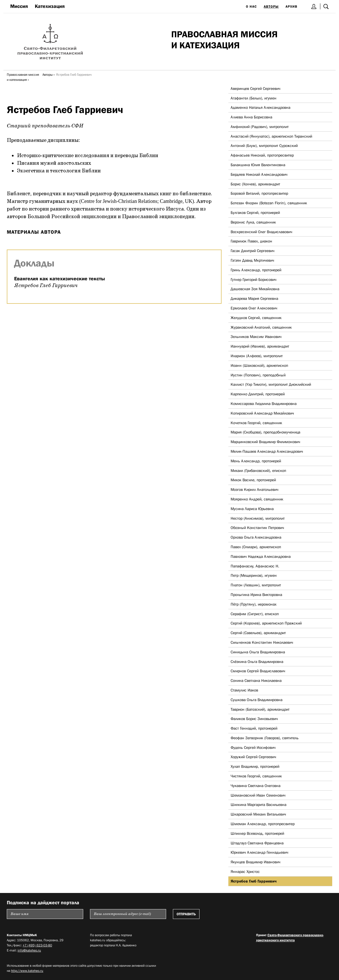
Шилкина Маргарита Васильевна (258, 805)
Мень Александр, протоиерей (256, 461)
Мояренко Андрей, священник (257, 499)
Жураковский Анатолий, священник (261, 327)
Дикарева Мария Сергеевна (254, 298)
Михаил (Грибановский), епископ (258, 471)
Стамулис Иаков (244, 690)
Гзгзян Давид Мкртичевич (252, 260)
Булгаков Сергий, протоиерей (255, 213)
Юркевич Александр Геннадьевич (259, 852)
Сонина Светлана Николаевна (256, 680)
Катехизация (50, 6)
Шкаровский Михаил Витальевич (258, 814)
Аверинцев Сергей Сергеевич (256, 88)
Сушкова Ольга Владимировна (257, 700)
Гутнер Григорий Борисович (254, 279)
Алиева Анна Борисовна (251, 117)
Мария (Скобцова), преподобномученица (265, 432)
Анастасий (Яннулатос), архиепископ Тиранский (271, 136)
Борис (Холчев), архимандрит (255, 184)
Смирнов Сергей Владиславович (258, 671)
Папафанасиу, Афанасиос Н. (255, 566)
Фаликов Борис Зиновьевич (254, 719)
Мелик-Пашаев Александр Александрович (267, 451)
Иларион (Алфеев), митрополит (257, 356)
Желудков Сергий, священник (256, 318)
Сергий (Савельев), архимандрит (258, 633)
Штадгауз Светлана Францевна (257, 843)
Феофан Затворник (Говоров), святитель (265, 738)
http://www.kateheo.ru (27, 971)
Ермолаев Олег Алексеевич (254, 308)
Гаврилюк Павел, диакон (251, 241)
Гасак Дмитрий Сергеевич (253, 251)
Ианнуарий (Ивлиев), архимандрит (260, 346)
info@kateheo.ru (29, 950)
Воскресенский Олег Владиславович (261, 232)
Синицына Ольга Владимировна (258, 652)
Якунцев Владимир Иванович (256, 862)
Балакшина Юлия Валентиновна (258, 165)
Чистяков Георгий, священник (256, 776)
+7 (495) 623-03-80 (37, 945)
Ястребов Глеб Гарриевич (254, 881)
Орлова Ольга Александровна (256, 537)
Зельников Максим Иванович (256, 337)
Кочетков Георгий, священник (256, 423)
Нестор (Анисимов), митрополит (258, 518)
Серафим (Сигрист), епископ (255, 614)
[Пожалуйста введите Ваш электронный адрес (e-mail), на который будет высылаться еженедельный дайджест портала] (128, 914)
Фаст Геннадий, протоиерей (254, 728)
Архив (291, 6)
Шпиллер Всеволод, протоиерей (257, 833)
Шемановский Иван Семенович (258, 795)
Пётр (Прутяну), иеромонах (254, 604)
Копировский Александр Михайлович (262, 413)
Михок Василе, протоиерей (253, 480)
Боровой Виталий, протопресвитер (259, 193)
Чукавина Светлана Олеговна (256, 786)
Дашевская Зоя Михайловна (255, 289)
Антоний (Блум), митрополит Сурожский (264, 146)
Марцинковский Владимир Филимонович (265, 442)
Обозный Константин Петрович (257, 528)
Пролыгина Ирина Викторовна (256, 595)
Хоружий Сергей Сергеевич (253, 757)
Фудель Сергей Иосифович (253, 747)
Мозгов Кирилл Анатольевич (255, 489)
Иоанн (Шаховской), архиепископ (259, 365)
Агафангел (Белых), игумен (254, 98)
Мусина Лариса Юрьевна (252, 509)
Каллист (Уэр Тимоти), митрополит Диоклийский (271, 384)
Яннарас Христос (245, 871)
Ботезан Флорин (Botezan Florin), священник (269, 203)
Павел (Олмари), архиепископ (256, 547)
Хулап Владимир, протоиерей (255, 766)
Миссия (19, 6)
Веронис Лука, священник (253, 222)
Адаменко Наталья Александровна (260, 107)
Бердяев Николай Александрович (259, 174)
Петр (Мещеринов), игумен (254, 575)
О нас (251, 6)
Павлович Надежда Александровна (261, 556)
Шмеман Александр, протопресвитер (263, 824)
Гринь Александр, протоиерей (256, 270)
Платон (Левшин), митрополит (256, 585)
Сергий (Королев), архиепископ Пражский (266, 623)
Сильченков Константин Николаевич (262, 642)
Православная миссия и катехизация (23, 77)
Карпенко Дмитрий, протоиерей (258, 394)
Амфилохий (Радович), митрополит (260, 127)
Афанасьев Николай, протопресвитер (262, 155)
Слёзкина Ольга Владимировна (257, 662)
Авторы (271, 6)
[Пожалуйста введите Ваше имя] (45, 914)
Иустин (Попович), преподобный (258, 375)
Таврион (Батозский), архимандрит (260, 709)
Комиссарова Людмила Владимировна (264, 404)
